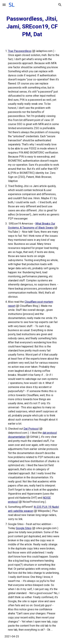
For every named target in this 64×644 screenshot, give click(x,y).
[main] (32, 27)
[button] (4, 5)
